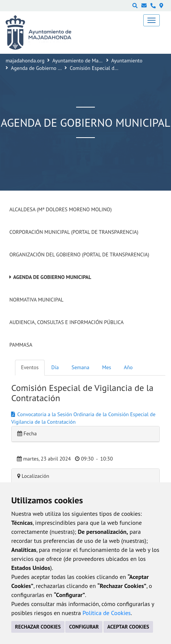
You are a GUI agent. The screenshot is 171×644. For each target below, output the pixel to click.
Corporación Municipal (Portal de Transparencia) (74, 232)
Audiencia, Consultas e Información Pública (67, 322)
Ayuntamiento (127, 61)
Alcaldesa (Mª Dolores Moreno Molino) (61, 209)
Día (55, 367)
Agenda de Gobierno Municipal (45, 68)
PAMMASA (21, 345)
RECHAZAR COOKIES (38, 627)
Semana (80, 367)
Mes (106, 367)
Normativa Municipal (36, 300)
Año (128, 367)
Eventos (30, 367)
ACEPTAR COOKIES (128, 627)
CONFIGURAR (84, 627)
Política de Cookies (107, 613)
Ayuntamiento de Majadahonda (87, 61)
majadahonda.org (25, 61)
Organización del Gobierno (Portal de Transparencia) (79, 255)
